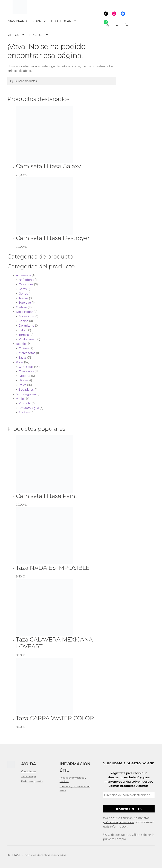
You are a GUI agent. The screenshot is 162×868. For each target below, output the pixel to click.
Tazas (23, 358)
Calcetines (26, 284)
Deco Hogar (24, 312)
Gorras (23, 294)
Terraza (24, 335)
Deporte (25, 376)
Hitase (23, 380)
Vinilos (21, 399)
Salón (23, 330)
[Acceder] (107, 25)
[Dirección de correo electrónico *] (129, 795)
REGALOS (36, 35)
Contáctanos (29, 771)
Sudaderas (26, 390)
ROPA (37, 21)
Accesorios (23, 275)
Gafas (23, 289)
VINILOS (13, 35)
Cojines (24, 348)
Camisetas (26, 367)
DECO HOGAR (61, 21)
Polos (23, 385)
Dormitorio (27, 326)
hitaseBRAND (17, 21)
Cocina (24, 321)
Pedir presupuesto (32, 781)
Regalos (22, 344)
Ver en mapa (29, 776)
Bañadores (26, 280)
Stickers (24, 412)
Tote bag (25, 303)
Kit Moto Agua (29, 408)
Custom (21, 307)
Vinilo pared (27, 339)
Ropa (20, 362)
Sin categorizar (26, 394)
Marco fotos (27, 353)
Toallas (24, 298)
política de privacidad (119, 822)
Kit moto (25, 403)
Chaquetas (26, 371)
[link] (127, 25)
